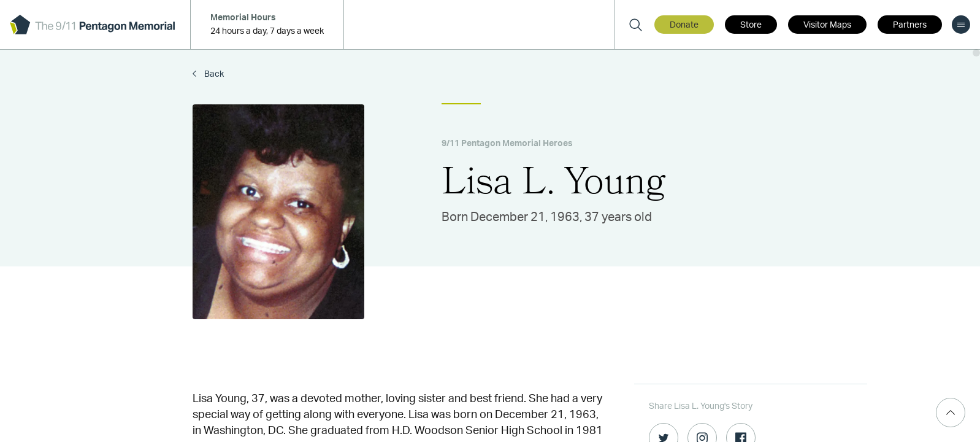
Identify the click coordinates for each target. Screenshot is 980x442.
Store (751, 25)
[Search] (635, 25)
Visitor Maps (827, 25)
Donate (684, 25)
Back (213, 74)
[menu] (961, 25)
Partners (910, 25)
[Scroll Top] (951, 413)
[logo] (92, 25)
